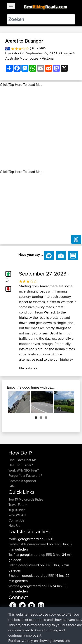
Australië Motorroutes (22, 58)
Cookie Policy (13, 632)
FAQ (11, 486)
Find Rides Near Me (23, 460)
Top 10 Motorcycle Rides (26, 499)
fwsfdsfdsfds (18, 544)
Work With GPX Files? (24, 470)
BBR (47, 539)
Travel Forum (18, 505)
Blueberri (15, 576)
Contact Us (16, 520)
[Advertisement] (41, 128)
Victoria (48, 58)
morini (13, 539)
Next (68, 402)
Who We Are (17, 515)
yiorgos (14, 586)
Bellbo (13, 565)
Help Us (14, 526)
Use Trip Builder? (21, 465)
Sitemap (49, 627)
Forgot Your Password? (25, 476)
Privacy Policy (67, 627)
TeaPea (14, 555)
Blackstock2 (14, 53)
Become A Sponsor (22, 481)
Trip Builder (17, 510)
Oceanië (66, 53)
